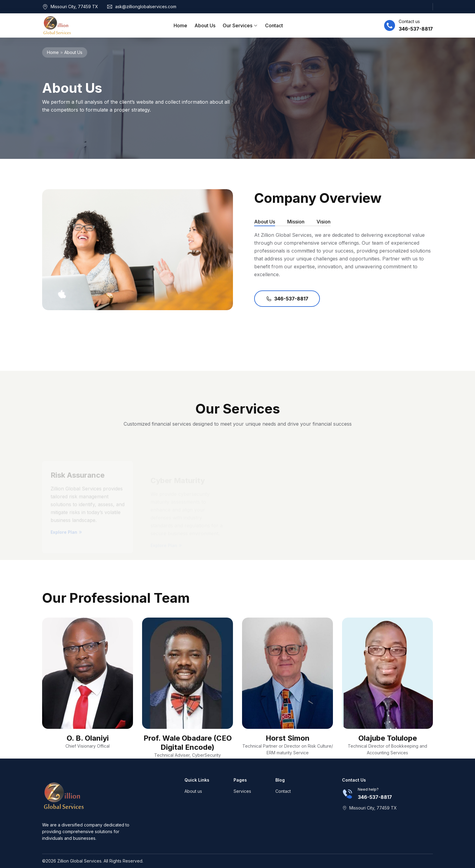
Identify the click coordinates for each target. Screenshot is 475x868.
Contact (274, 25)
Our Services (240, 25)
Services (242, 791)
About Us (205, 25)
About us (193, 791)
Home (180, 25)
